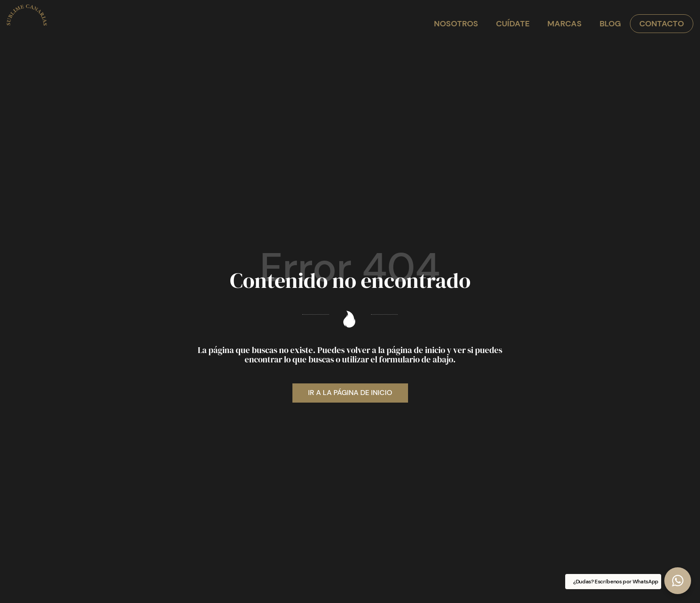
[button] (678, 581)
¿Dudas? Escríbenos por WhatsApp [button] (616, 582)
